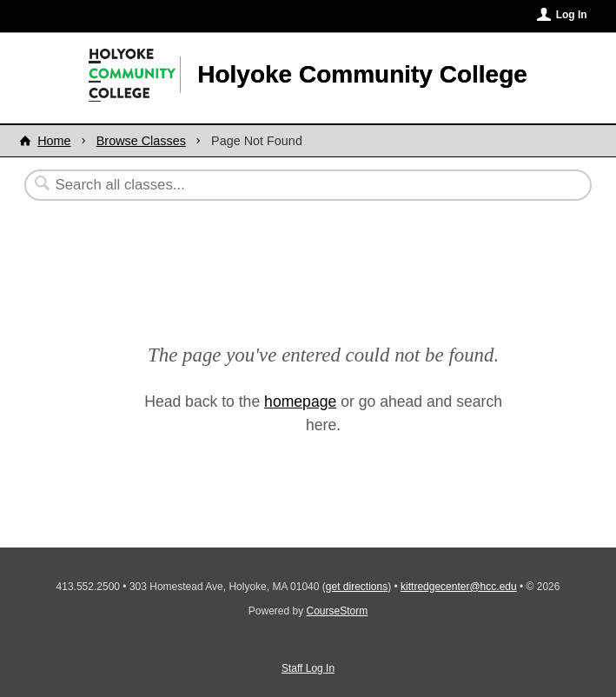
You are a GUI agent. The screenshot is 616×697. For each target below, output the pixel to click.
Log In (572, 15)
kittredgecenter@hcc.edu (459, 587)
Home (54, 141)
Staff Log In (308, 668)
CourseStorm (338, 611)
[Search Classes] (265, 185)
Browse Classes (141, 141)
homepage (300, 402)
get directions (357, 587)
